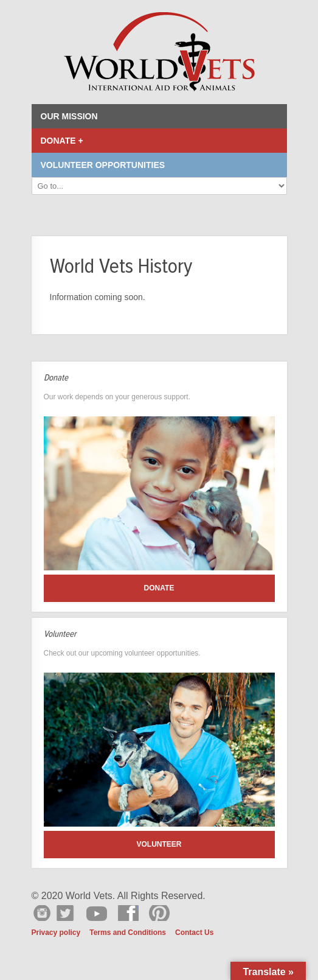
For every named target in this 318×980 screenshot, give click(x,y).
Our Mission (69, 116)
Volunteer (159, 844)
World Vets (159, 52)
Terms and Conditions (128, 933)
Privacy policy (56, 933)
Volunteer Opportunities (103, 165)
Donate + (62, 141)
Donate (159, 588)
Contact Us (194, 933)
